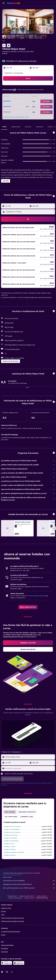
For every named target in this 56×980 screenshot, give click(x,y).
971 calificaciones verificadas (26, 61)
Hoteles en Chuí (9, 844)
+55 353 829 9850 (9, 58)
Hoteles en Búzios (10, 850)
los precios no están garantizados (12, 875)
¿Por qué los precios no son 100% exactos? (29, 888)
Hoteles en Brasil (41, 896)
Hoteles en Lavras (29, 898)
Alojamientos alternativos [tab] (27, 812)
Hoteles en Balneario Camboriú (14, 852)
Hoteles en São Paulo (11, 835)
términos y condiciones (34, 783)
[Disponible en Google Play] (7, 963)
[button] (3, 3)
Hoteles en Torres (10, 847)
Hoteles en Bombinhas (11, 841)
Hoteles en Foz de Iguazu (12, 832)
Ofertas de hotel (12, 896)
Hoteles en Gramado (11, 838)
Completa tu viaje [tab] (27, 817)
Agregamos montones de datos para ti (29, 884)
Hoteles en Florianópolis (12, 829)
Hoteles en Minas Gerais (15, 898)
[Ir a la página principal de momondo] (14, 3)
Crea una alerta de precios (36, 596)
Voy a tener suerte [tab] (11, 817)
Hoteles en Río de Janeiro (12, 827)
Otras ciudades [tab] (10, 812)
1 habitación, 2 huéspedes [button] (13, 73)
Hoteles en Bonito (10, 855)
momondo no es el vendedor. (29, 881)
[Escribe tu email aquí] (30, 768)
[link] (28, 607)
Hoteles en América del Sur (27, 896)
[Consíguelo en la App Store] (19, 963)
